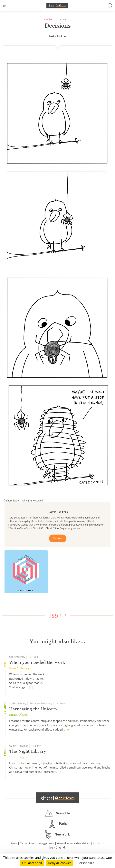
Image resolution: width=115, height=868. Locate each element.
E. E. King (17, 757)
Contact (97, 843)
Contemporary (17, 657)
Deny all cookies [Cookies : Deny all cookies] (60, 863)
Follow (58, 538)
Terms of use (27, 843)
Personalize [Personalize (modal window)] (86, 863)
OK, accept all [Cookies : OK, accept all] (32, 863)
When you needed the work (37, 662)
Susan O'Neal (19, 715)
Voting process (46, 843)
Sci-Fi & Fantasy (18, 703)
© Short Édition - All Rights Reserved (23, 501)
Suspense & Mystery (41, 703)
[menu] (5, 5)
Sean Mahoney (19, 668)
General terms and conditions (73, 843)
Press (14, 843)
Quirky (13, 746)
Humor (24, 746)
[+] (31, 687)
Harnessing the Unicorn (33, 709)
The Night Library (28, 751)
